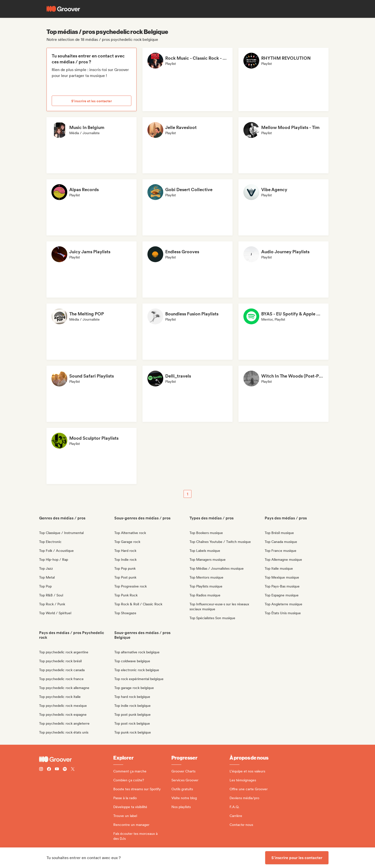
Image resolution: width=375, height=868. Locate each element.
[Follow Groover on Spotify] (65, 770)
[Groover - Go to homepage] (76, 759)
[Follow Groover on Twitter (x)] (73, 770)
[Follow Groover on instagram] (41, 770)
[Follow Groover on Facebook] (49, 770)
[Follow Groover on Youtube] (57, 770)
